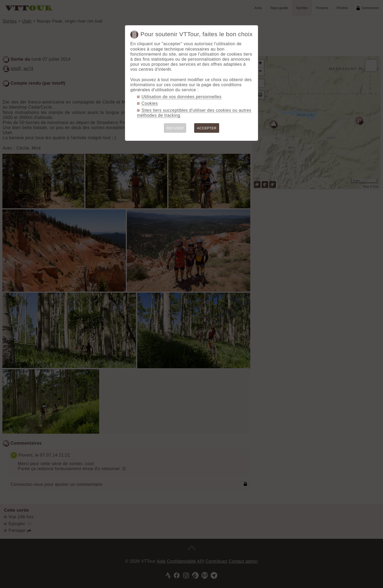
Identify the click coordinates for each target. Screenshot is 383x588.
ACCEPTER (207, 128)
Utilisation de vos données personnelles (182, 97)
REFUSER (175, 128)
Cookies (150, 103)
